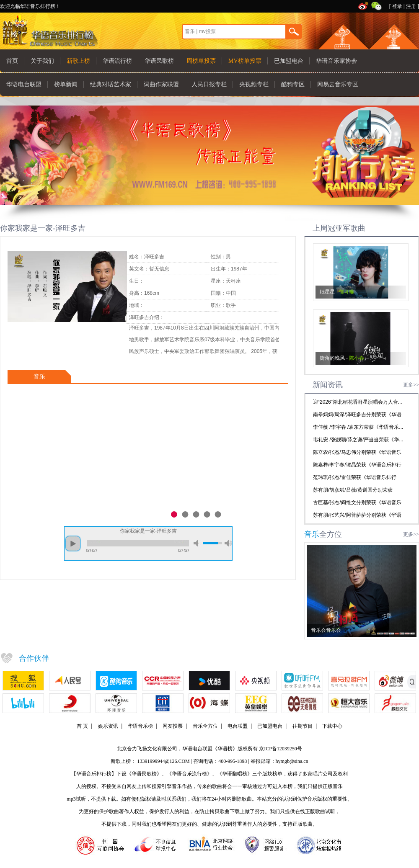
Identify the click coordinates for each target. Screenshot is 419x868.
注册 (411, 6)
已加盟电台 (289, 61)
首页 (12, 61)
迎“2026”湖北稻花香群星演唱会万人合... (358, 402)
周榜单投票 (201, 61)
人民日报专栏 (209, 84)
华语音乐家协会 (336, 61)
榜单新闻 (66, 84)
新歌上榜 (78, 61)
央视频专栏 (254, 84)
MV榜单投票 (245, 61)
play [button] (73, 543)
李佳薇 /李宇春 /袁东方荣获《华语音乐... (358, 427)
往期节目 (303, 726)
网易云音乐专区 (338, 84)
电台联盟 (238, 726)
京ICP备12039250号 (281, 749)
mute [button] (197, 543)
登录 (397, 6)
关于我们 (42, 61)
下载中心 (332, 726)
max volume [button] (228, 543)
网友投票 (173, 726)
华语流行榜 (117, 61)
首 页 (82, 726)
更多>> (411, 385)
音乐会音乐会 (326, 630)
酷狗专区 (293, 84)
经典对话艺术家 (111, 84)
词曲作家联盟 (161, 84)
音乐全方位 (205, 726)
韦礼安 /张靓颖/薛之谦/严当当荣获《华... (358, 440)
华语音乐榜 (140, 726)
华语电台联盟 (24, 84)
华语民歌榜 (159, 61)
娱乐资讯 (108, 726)
